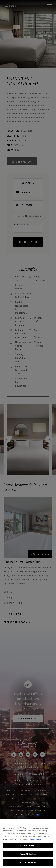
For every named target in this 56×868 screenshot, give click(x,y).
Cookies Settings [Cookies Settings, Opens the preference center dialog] (28, 845)
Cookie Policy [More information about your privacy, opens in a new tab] (35, 839)
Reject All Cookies (28, 854)
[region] (28, 844)
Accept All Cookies (28, 862)
